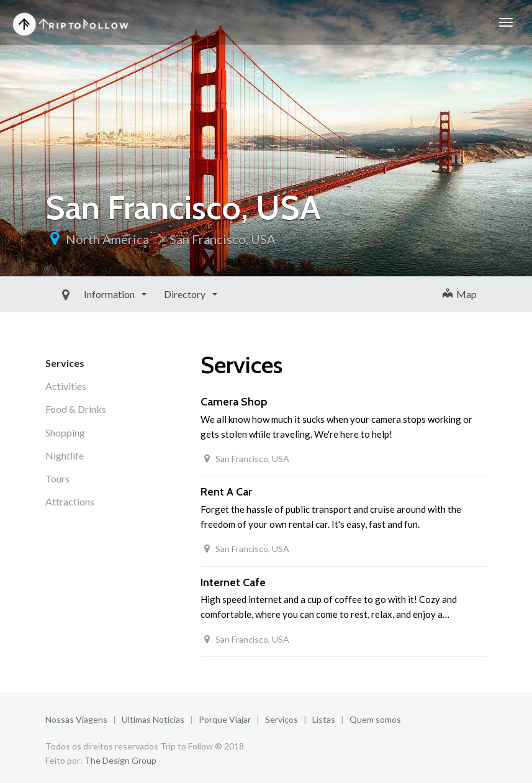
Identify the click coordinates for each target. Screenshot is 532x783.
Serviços (282, 719)
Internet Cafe (233, 582)
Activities (66, 386)
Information (82, 294)
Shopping (65, 432)
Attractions (70, 501)
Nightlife (65, 455)
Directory (157, 294)
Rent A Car (226, 492)
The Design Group (120, 760)
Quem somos (375, 719)
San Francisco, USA (223, 239)
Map (460, 294)
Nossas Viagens (76, 719)
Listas (324, 719)
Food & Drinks (76, 409)
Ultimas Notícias (153, 719)
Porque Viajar (225, 719)
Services (65, 363)
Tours (57, 478)
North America (107, 239)
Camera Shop (234, 402)
